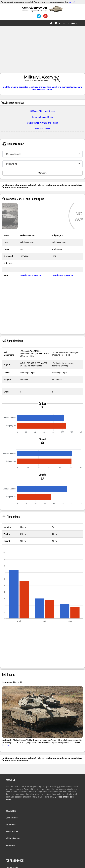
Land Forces (12, 818)
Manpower (11, 845)
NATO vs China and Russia (43, 111)
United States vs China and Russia (42, 123)
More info (72, 2)
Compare (43, 173)
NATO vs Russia (42, 129)
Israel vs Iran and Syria (42, 117)
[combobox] (42, 154)
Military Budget (13, 838)
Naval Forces (12, 831)
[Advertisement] (43, 51)
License (6, 745)
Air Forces (11, 825)
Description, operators (30, 275)
